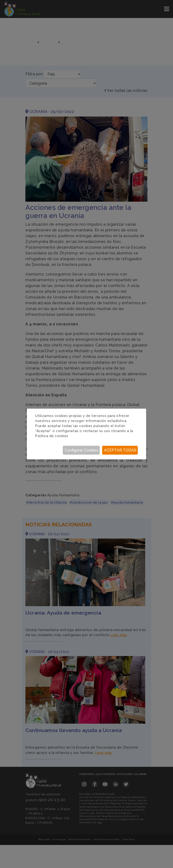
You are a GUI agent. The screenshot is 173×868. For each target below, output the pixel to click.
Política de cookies (52, 436)
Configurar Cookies (81, 450)
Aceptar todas (120, 450)
